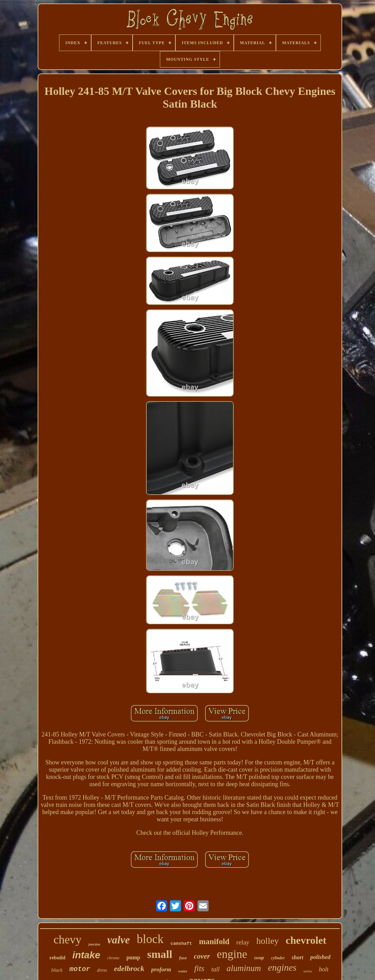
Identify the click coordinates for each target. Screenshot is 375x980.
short (298, 957)
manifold (214, 942)
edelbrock (129, 968)
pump (133, 957)
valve (119, 940)
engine (232, 954)
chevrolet (306, 940)
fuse (183, 958)
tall (215, 969)
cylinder (278, 958)
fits (199, 968)
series (307, 971)
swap (259, 958)
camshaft (181, 944)
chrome (113, 958)
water (183, 971)
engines (282, 968)
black (57, 970)
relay (243, 942)
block (150, 939)
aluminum (244, 968)
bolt (324, 969)
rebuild (57, 958)
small (160, 954)
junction (94, 944)
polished (320, 957)
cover (202, 956)
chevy (68, 939)
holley (267, 941)
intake (86, 955)
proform (161, 969)
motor (80, 969)
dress (102, 970)
